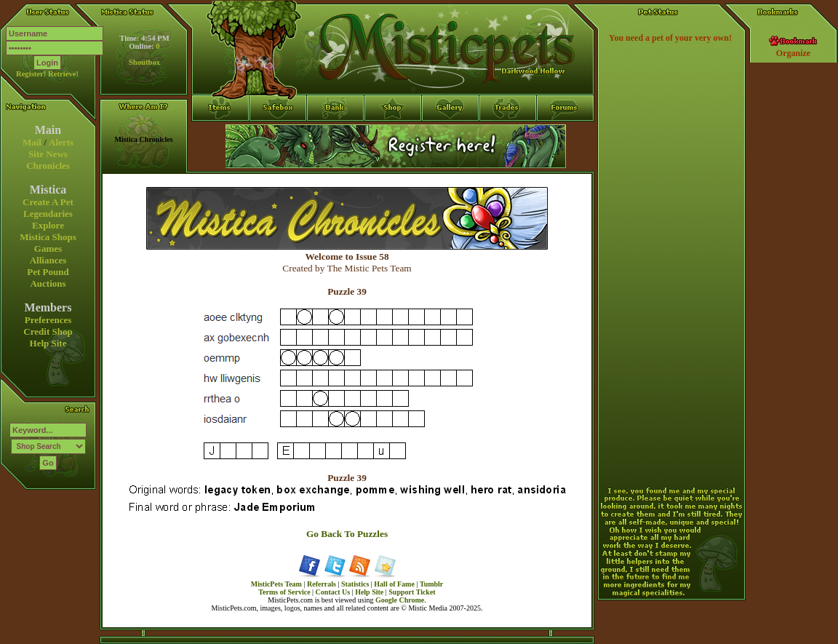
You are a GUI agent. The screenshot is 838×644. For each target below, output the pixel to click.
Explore (48, 225)
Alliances (48, 260)
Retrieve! (63, 74)
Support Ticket (412, 592)
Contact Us (333, 592)
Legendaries (48, 214)
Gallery (451, 135)
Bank (336, 135)
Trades (508, 135)
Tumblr (431, 584)
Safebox (278, 135)
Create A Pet (48, 202)
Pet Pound (48, 272)
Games (48, 249)
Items (220, 161)
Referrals (322, 584)
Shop (393, 135)
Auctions (48, 283)
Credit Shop (48, 331)
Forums (566, 135)
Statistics (355, 584)
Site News (48, 154)
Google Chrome (400, 600)
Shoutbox (144, 62)
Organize (793, 53)
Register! (31, 74)
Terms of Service (284, 592)
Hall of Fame (394, 584)
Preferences (48, 320)
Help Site (48, 343)
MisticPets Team (276, 584)
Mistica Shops (48, 237)
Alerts (61, 142)
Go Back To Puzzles (347, 534)
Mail (32, 142)
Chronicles (48, 166)
